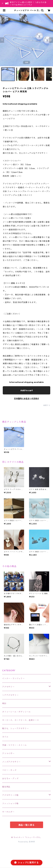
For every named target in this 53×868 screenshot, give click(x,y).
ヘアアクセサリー (10, 695)
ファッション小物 (10, 803)
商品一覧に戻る (27, 825)
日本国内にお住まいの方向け (27, 399)
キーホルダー (8, 812)
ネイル (5, 737)
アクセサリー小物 (10, 795)
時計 (4, 703)
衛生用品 (6, 787)
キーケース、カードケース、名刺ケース (21, 720)
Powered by (26, 842)
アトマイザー (8, 753)
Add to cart (27, 390)
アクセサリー (8, 687)
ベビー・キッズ (9, 770)
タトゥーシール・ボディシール (16, 712)
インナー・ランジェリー (13, 678)
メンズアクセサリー (11, 762)
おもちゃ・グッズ (10, 778)
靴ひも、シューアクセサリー (15, 728)
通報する (47, 405)
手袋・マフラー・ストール (14, 745)
